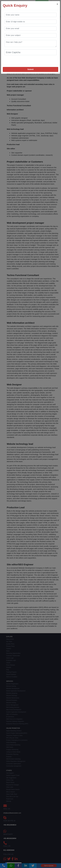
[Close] (57, 4)
